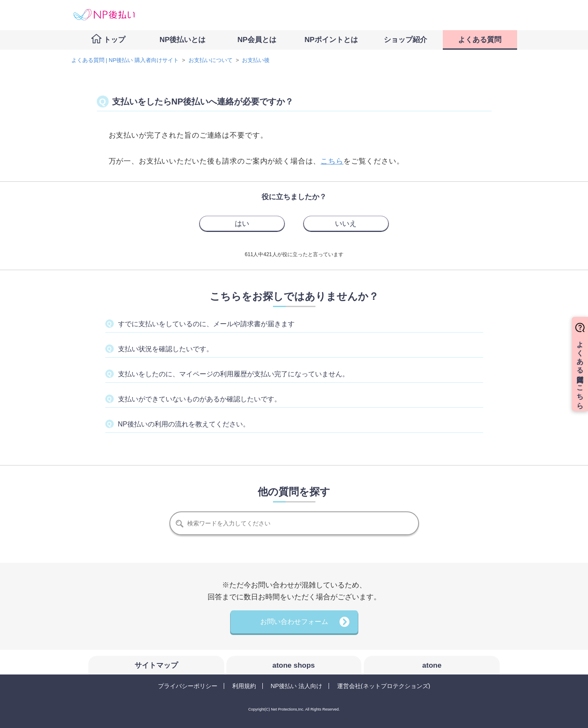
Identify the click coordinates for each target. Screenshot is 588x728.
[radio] (242, 223)
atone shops (293, 665)
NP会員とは (257, 40)
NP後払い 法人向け (297, 686)
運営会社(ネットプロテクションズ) (384, 686)
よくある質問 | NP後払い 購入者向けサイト (125, 60)
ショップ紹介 (405, 40)
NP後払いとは (183, 40)
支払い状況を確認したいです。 (166, 349)
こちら (332, 161)
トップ (114, 40)
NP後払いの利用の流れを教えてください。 (184, 424)
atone (432, 665)
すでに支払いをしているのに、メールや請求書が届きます (206, 324)
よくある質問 (480, 40)
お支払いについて (211, 60)
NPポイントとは (331, 40)
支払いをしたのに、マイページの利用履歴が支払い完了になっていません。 (234, 374)
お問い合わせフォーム (294, 622)
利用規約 (244, 686)
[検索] (294, 523)
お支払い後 (256, 60)
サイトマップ (156, 665)
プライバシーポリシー (188, 686)
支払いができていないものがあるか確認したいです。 (200, 399)
